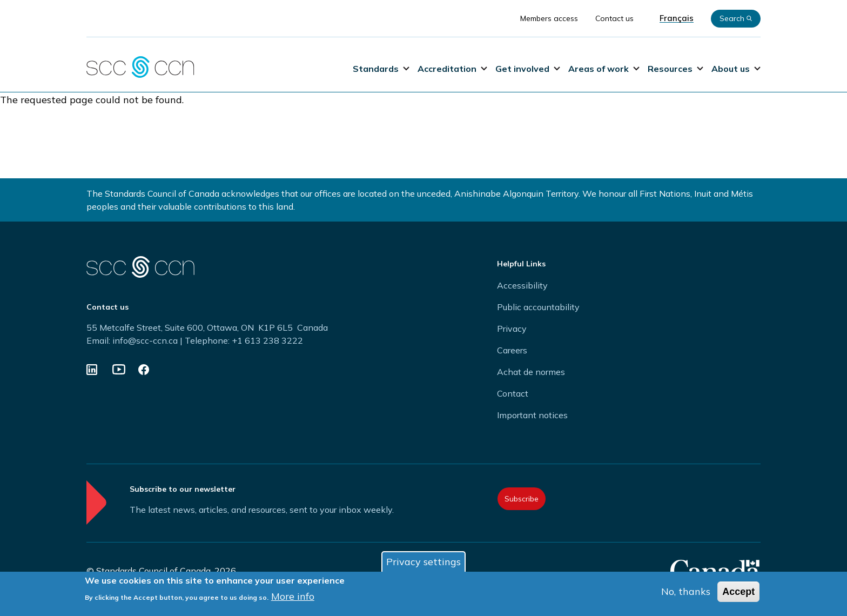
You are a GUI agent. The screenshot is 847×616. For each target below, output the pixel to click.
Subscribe (522, 499)
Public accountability (538, 307)
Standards (381, 69)
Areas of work (604, 69)
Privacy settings (423, 562)
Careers (512, 350)
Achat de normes (531, 372)
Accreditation (452, 69)
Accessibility (522, 285)
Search (736, 18)
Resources (675, 69)
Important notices (532, 415)
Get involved (528, 69)
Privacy (512, 329)
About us (736, 69)
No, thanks (686, 591)
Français (677, 18)
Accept (738, 592)
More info (293, 596)
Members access (549, 18)
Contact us (614, 18)
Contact (513, 393)
